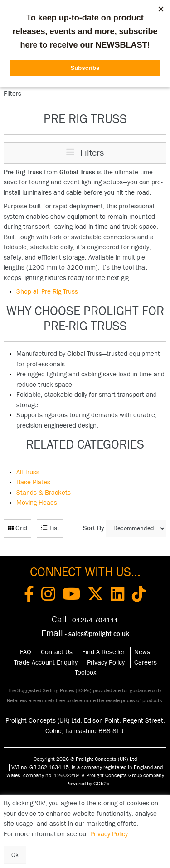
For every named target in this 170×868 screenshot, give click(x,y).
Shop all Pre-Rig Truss (47, 292)
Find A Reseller (103, 652)
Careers (146, 663)
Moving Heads (37, 503)
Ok (15, 855)
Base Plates (33, 482)
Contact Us (57, 652)
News (142, 652)
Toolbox (85, 673)
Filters (85, 153)
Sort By (94, 528)
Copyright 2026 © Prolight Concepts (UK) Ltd (85, 759)
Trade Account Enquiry (46, 663)
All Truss (28, 472)
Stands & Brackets (44, 493)
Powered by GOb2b (88, 784)
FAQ (26, 652)
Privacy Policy (106, 663)
